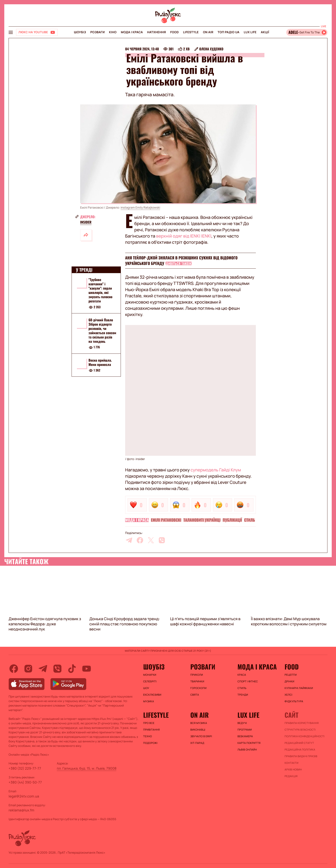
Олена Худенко (211, 49)
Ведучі (242, 723)
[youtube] (87, 669)
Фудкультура (294, 701)
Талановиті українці (202, 520)
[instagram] (28, 669)
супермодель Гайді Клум (216, 470)
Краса (242, 675)
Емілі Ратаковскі (166, 520)
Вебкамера (245, 736)
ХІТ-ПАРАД (197, 743)
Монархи (150, 675)
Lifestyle (191, 32)
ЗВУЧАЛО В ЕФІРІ (201, 736)
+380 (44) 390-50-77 (25, 782)
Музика (148, 701)
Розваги (97, 32)
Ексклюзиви (152, 695)
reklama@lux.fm (21, 810)
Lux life (250, 32)
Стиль (250, 520)
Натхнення (157, 32)
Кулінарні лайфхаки (299, 688)
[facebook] (140, 540)
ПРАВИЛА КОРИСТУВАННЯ (302, 723)
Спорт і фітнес (248, 681)
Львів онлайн (247, 750)
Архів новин (293, 770)
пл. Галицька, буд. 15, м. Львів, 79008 (87, 768)
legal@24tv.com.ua (24, 796)
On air (208, 32)
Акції (265, 32)
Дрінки (289, 681)
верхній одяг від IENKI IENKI (184, 236)
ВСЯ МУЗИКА (199, 723)
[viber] (162, 540)
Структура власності (300, 730)
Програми (245, 730)
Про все (149, 723)
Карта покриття (249, 743)
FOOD (174, 32)
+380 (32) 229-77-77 (25, 768)
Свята (195, 695)
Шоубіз (80, 32)
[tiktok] (72, 669)
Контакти (292, 763)
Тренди (243, 695)
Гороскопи (198, 688)
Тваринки (197, 681)
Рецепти (291, 675)
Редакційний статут (299, 743)
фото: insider (136, 459)
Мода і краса (132, 32)
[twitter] (151, 540)
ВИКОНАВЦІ (198, 730)
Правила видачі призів (301, 756)
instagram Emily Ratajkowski (140, 208)
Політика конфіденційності (304, 736)
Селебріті (150, 681)
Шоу (146, 688)
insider (86, 222)
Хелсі (288, 695)
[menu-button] (11, 32)
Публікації (232, 520)
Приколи (197, 675)
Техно (148, 736)
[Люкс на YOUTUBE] (37, 32)
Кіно (113, 32)
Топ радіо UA (229, 32)
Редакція (291, 776)
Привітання (151, 730)
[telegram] (129, 540)
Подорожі (150, 743)
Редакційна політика (300, 750)
